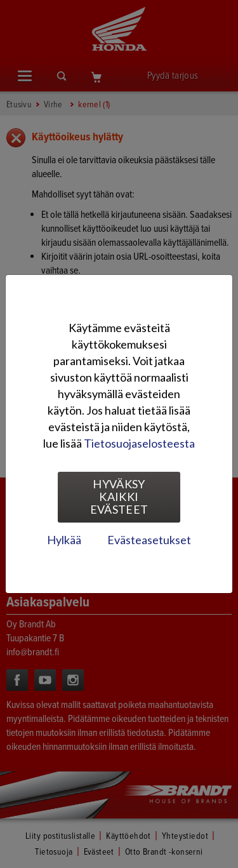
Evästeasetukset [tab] (149, 540)
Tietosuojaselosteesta (139, 443)
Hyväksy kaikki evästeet (119, 497)
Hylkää (64, 540)
